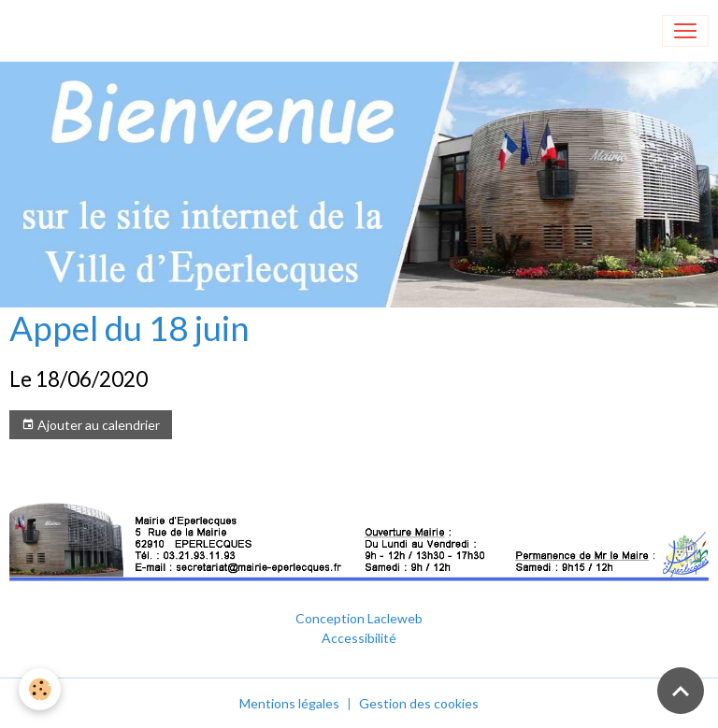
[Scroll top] (681, 691)
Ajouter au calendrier (91, 425)
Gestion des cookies (419, 703)
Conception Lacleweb (359, 618)
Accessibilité (359, 638)
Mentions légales (289, 703)
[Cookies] (40, 689)
